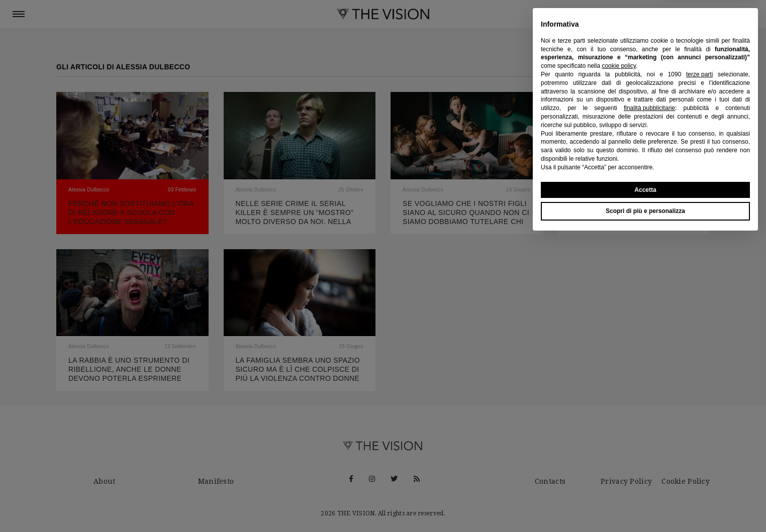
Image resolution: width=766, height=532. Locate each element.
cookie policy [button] (619, 359)
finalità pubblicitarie (649, 401)
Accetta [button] (645, 483)
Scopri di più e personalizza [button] (645, 504)
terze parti (699, 368)
